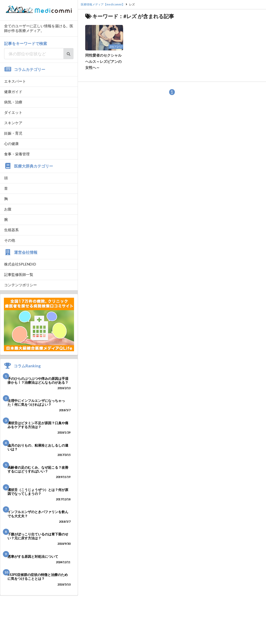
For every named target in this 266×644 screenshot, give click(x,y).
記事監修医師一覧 (19, 274)
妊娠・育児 (13, 133)
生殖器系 (11, 230)
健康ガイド (13, 92)
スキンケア (13, 123)
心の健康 (11, 144)
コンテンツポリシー (21, 285)
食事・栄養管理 (17, 154)
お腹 (8, 209)
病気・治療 (13, 102)
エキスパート (15, 81)
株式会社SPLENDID (20, 264)
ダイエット (13, 112)
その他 (10, 240)
